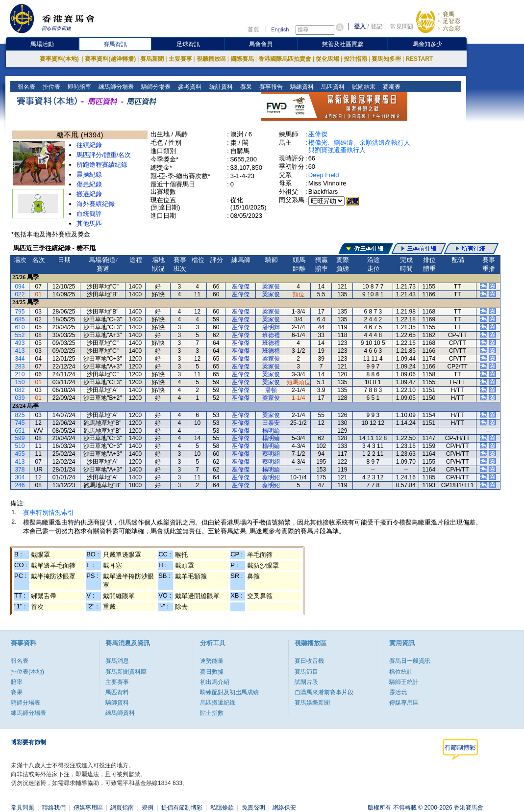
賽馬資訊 (115, 44)
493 (20, 343)
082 (20, 390)
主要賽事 (180, 59)
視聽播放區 (211, 59)
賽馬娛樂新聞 (312, 703)
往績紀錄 (89, 145)
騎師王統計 (404, 682)
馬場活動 (42, 44)
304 (20, 477)
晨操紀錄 (89, 174)
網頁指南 (122, 808)
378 (20, 470)
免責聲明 (253, 808)
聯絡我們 (54, 808)
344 (20, 359)
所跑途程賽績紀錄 (102, 165)
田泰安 (271, 423)
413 (20, 351)
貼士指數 (212, 713)
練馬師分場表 (115, 87)
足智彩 (451, 21)
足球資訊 (188, 44)
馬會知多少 (427, 44)
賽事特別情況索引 (49, 512)
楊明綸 (271, 431)
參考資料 (189, 87)
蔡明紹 (271, 454)
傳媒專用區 (404, 703)
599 (20, 438)
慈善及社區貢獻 (343, 44)
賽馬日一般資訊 (410, 661)
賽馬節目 (306, 672)
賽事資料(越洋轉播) (110, 59)
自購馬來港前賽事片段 (324, 692)
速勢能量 (212, 661)
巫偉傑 (318, 134)
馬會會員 (261, 44)
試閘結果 (362, 87)
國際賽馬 (242, 59)
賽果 (245, 87)
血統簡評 (89, 214)
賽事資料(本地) (60, 59)
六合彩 (451, 28)
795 (20, 312)
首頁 (253, 29)
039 (20, 398)
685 (20, 319)
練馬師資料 (120, 713)
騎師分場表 (155, 87)
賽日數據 (212, 672)
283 (20, 367)
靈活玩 (398, 692)
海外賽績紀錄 (96, 204)
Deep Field (324, 175)
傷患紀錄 (89, 184)
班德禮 (271, 335)
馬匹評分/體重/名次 (104, 155)
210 (20, 374)
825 (20, 415)
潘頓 (271, 390)
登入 (360, 26)
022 (20, 294)
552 (20, 335)
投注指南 (355, 59)
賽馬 (449, 14)
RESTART (419, 59)
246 (20, 485)
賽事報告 (270, 87)
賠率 (17, 682)
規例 (148, 808)
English (280, 29)
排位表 (51, 87)
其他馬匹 (89, 223)
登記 (376, 26)
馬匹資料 (332, 87)
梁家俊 (271, 287)
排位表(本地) (27, 672)
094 (20, 287)
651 (20, 431)
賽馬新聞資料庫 (126, 672)
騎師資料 (117, 703)
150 (20, 382)
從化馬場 (327, 59)
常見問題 (402, 26)
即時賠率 (79, 87)
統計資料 (220, 87)
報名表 (26, 87)
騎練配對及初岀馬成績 (229, 692)
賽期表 (390, 87)
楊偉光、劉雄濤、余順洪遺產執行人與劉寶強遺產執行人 (359, 146)
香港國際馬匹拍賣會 (285, 59)
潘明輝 (271, 327)
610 (20, 327)
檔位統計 (401, 672)
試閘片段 (306, 682)
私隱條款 (222, 808)
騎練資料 (301, 87)
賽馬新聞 (152, 59)
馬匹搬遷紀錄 (218, 703)
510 (20, 446)
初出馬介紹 (215, 682)
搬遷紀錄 (89, 194)
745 (20, 423)
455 (20, 454)
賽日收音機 (309, 661)
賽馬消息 (117, 661)
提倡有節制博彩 (182, 808)
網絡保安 (284, 808)
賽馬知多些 (386, 59)
